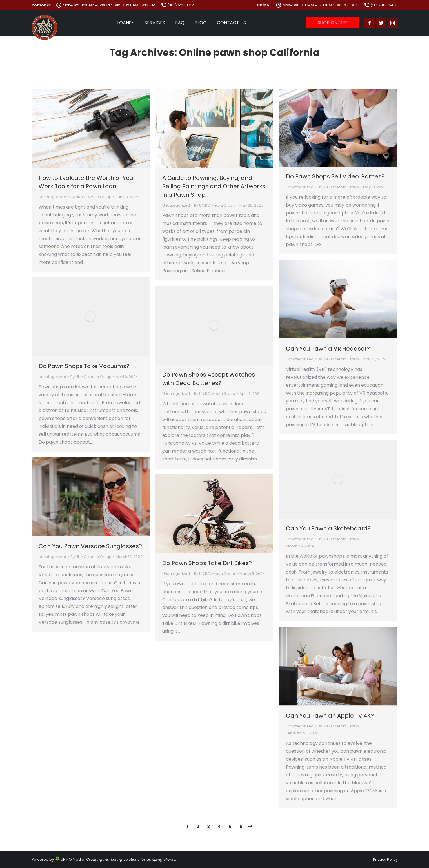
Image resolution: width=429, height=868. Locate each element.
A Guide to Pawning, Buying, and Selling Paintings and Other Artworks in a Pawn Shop (214, 186)
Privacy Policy (385, 859)
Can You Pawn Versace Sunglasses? (90, 546)
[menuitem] (126, 23)
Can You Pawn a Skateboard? (328, 528)
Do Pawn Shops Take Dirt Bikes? (207, 563)
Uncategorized (52, 197)
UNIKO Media (70, 859)
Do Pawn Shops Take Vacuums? (84, 366)
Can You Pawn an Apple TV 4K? (330, 716)
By (91, 197)
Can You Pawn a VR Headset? (328, 349)
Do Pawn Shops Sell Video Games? (335, 176)
